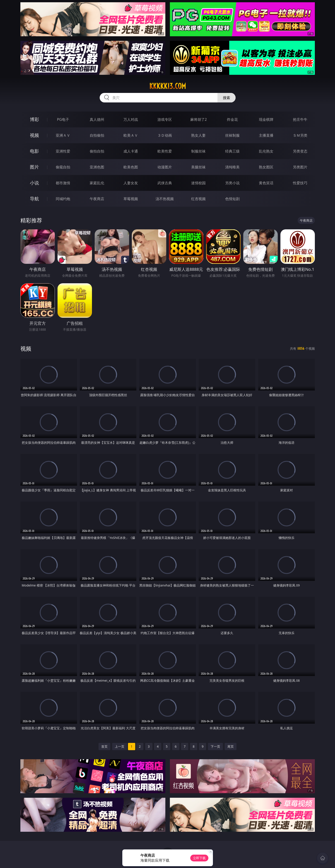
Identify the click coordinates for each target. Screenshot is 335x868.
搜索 (227, 98)
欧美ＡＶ (131, 135)
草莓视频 (131, 199)
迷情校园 (198, 183)
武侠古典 (165, 183)
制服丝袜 (198, 151)
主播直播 (266, 135)
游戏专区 (165, 119)
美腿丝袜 (198, 167)
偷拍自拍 (97, 151)
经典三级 (232, 151)
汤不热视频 (165, 199)
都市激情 (63, 183)
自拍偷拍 (97, 135)
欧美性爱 (165, 151)
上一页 (120, 746)
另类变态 (300, 151)
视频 (34, 135)
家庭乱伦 (97, 183)
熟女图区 (266, 167)
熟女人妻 (198, 135)
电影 (34, 151)
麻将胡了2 (199, 119)
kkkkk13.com (168, 86)
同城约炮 (63, 199)
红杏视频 (198, 199)
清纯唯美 (232, 167)
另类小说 (232, 183)
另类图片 (300, 167)
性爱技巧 (300, 183)
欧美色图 (131, 167)
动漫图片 (165, 167)
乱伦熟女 (266, 151)
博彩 (34, 119)
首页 (104, 746)
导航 (34, 199)
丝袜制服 (232, 135)
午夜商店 (97, 199)
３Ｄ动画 (165, 135)
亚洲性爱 (63, 151)
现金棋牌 (266, 119)
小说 (34, 183)
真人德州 (97, 119)
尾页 (231, 746)
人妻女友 (131, 183)
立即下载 (199, 858)
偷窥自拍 (63, 167)
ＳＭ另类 (300, 135)
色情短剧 (232, 199)
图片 (34, 167)
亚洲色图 (97, 167)
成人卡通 (131, 151)
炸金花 (232, 119)
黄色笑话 (266, 183)
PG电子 (63, 119)
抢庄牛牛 (300, 119)
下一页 (215, 746)
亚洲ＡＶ (63, 135)
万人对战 (131, 119)
